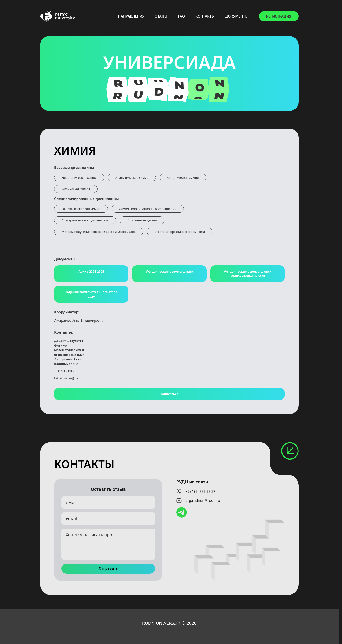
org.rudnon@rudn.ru (203, 500)
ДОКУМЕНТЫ (237, 16)
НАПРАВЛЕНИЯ (131, 16)
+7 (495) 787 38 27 (200, 491)
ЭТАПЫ (161, 16)
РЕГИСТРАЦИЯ (279, 16)
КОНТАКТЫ (205, 16)
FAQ (181, 16)
